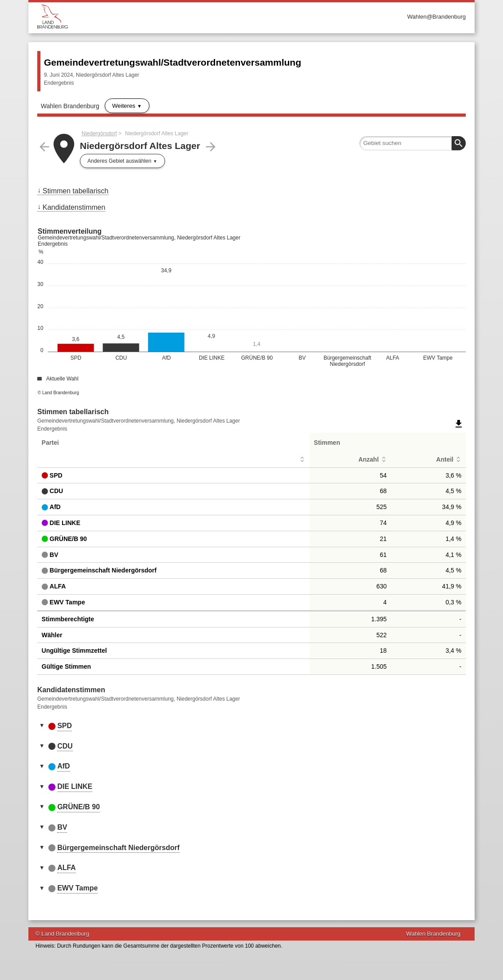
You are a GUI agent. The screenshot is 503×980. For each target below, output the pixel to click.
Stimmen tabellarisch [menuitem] (76, 191)
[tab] (251, 726)
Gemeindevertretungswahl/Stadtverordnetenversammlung (173, 62)
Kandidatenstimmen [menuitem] (74, 207)
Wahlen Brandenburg (70, 106)
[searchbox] (413, 143)
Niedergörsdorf (99, 133)
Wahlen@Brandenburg (436, 17)
